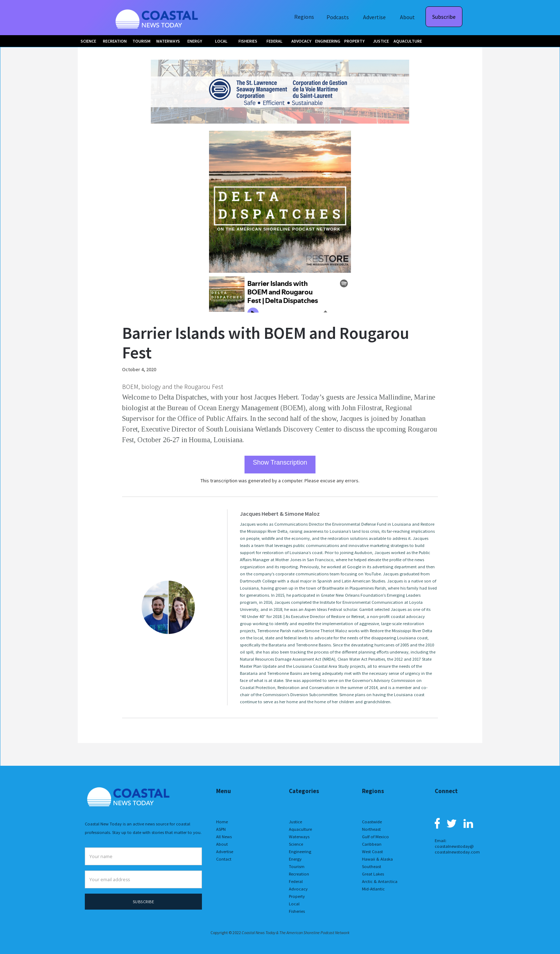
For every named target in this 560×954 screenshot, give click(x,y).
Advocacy (298, 889)
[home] (158, 18)
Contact (224, 859)
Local (294, 904)
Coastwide (372, 822)
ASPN (221, 829)
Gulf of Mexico (375, 837)
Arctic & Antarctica (380, 881)
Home (222, 822)
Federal (296, 881)
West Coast (372, 852)
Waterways (299, 837)
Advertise (374, 17)
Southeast (372, 866)
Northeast (371, 829)
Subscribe (444, 17)
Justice (295, 822)
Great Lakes (373, 874)
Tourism (297, 866)
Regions (304, 17)
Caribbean (372, 844)
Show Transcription (280, 462)
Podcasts (338, 17)
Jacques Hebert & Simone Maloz (280, 514)
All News (224, 837)
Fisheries (297, 911)
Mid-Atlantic (373, 889)
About (407, 17)
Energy (295, 859)
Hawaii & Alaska (377, 859)
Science (296, 844)
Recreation (299, 874)
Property (297, 896)
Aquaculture (300, 829)
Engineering (300, 852)
